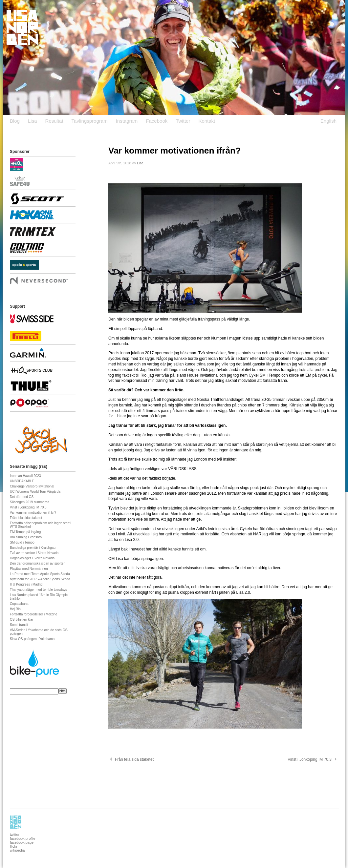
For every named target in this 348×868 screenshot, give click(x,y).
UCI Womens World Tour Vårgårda (35, 492)
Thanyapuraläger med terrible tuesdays (38, 590)
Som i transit (19, 625)
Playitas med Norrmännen (29, 569)
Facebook (157, 121)
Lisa (33, 121)
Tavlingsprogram (90, 121)
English (328, 121)
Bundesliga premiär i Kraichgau (33, 548)
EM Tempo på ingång (25, 532)
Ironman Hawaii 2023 (25, 476)
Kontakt (207, 121)
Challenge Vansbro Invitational (32, 486)
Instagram (127, 121)
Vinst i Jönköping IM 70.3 (28, 507)
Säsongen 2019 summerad (30, 502)
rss (43, 466)
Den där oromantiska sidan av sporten (38, 563)
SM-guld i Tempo (22, 542)
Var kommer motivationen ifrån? (33, 513)
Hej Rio (15, 609)
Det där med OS (22, 497)
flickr (14, 846)
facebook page (22, 842)
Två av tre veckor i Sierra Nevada (34, 553)
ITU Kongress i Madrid (26, 584)
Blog (15, 121)
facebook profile (23, 838)
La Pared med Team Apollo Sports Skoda (40, 574)
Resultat (54, 121)
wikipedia (17, 850)
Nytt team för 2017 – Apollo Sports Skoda (40, 579)
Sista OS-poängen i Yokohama (32, 639)
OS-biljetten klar (22, 620)
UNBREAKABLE (22, 481)
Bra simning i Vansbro (26, 537)
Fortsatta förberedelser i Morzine (34, 614)
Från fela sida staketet (26, 518)
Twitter (183, 121)
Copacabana (19, 604)
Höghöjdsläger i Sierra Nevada (32, 558)
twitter (15, 835)
